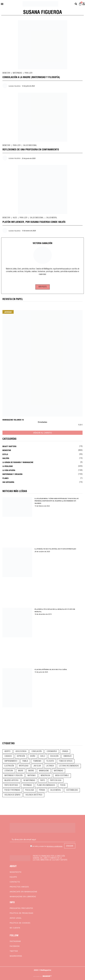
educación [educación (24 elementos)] (54, 756)
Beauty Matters (9, 446)
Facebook (15, 946)
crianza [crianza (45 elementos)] (65, 751)
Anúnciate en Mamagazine (23, 892)
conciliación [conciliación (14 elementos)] (37, 751)
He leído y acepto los (46, 846)
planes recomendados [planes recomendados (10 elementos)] (46, 785)
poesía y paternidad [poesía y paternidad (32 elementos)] (12, 790)
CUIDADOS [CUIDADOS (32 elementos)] (8, 756)
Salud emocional (30, 145)
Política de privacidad (21, 913)
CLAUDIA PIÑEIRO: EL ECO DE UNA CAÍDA (51, 669)
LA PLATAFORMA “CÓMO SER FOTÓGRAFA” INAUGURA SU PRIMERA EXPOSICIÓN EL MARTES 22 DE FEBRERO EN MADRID (57, 501)
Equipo (13, 877)
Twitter (14, 951)
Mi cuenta (15, 928)
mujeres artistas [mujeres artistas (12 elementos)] (11, 780)
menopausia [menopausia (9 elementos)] (45, 776)
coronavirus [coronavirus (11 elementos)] (52, 751)
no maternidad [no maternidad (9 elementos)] (29, 780)
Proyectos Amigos (19, 887)
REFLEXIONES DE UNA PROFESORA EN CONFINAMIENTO (31, 149)
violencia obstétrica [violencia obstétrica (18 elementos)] (34, 795)
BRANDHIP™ (47, 976)
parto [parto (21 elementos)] (43, 780)
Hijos (15, 218)
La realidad (8, 466)
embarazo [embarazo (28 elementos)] (68, 756)
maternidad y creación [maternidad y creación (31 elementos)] (13, 776)
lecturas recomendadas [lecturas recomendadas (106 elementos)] (69, 766)
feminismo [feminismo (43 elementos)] (37, 761)
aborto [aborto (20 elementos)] (7, 751)
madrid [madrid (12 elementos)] (31, 771)
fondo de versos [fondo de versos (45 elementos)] (66, 761)
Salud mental (52, 218)
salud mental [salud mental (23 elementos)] (56, 790)
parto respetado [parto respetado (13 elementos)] (11, 785)
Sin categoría (8, 482)
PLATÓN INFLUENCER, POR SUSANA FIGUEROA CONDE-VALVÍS (34, 222)
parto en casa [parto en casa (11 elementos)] (56, 780)
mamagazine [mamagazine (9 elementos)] (44, 771)
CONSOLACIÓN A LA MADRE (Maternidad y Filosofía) (31, 77)
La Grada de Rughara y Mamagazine (18, 462)
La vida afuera (9, 470)
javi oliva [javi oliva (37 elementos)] (37, 766)
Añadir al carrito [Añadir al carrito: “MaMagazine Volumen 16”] (43, 433)
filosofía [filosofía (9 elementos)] (50, 761)
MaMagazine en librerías (23, 896)
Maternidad (17, 73)
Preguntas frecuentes (21, 908)
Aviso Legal (16, 918)
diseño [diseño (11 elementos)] (33, 756)
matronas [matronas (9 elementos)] (32, 776)
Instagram (15, 941)
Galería (6, 458)
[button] (2, 4)
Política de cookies (20, 923)
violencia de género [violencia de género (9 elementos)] (12, 795)
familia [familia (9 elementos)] (25, 761)
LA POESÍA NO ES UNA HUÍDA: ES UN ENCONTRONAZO (55, 549)
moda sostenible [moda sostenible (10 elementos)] (62, 776)
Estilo (5, 454)
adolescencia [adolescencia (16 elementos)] (21, 751)
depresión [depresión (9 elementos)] (21, 756)
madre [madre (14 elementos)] (21, 771)
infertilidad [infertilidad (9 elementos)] (24, 766)
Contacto (15, 882)
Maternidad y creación (12, 474)
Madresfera (16, 956)
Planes (5, 478)
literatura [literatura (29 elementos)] (9, 771)
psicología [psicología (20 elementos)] (30, 790)
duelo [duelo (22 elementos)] (43, 756)
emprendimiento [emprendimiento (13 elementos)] (11, 761)
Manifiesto (16, 872)
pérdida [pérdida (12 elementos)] (42, 790)
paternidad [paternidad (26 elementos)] (27, 785)
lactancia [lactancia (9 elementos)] (50, 766)
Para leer (28, 73)
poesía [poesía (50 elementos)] (63, 785)
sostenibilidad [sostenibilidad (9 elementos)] (72, 790)
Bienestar (6, 73)
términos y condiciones (55, 846)
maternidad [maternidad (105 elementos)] (58, 771)
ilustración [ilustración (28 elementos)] (9, 766)
